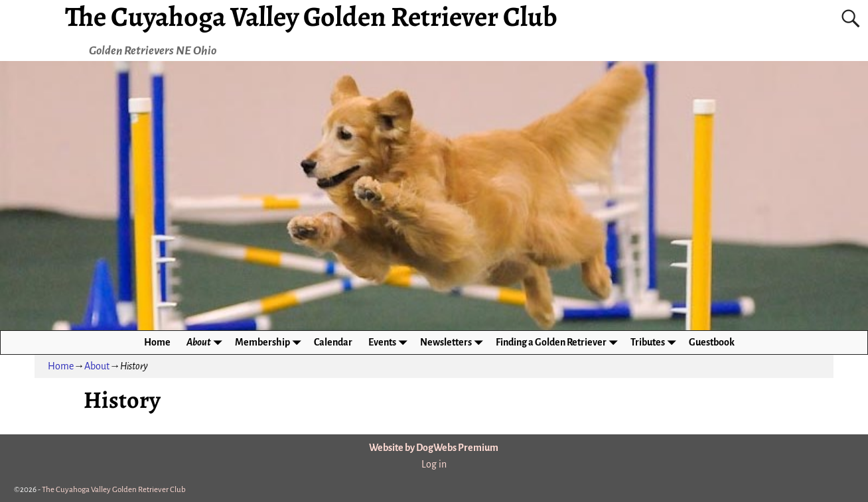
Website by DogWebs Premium (434, 448)
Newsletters (454, 343)
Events (390, 343)
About (207, 343)
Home (157, 342)
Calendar (333, 342)
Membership (270, 343)
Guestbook (712, 342)
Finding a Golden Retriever (559, 343)
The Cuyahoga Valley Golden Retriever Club (114, 490)
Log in (434, 464)
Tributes (656, 343)
